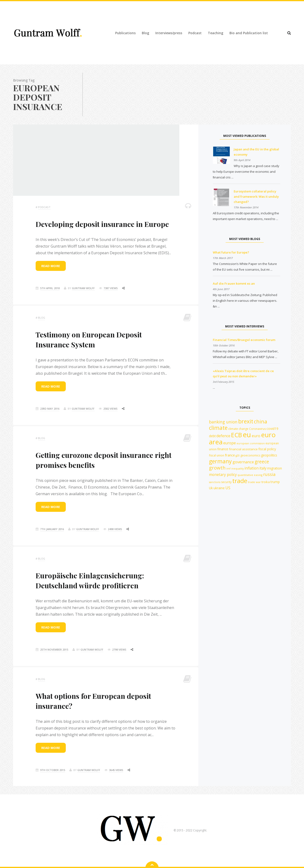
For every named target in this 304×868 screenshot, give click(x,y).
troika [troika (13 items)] (266, 482)
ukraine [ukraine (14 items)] (219, 488)
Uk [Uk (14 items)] (211, 488)
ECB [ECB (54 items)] (237, 435)
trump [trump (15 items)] (275, 482)
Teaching (216, 33)
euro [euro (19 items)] (256, 436)
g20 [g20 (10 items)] (238, 456)
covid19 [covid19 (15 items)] (272, 429)
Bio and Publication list (249, 33)
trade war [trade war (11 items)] (254, 482)
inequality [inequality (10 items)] (237, 469)
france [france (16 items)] (230, 455)
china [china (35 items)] (261, 421)
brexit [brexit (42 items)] (246, 421)
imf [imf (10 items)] (228, 469)
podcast (44, 207)
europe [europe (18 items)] (230, 443)
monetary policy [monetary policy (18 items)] (223, 475)
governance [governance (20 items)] (243, 462)
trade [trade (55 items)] (240, 481)
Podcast (195, 33)
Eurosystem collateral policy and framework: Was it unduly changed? (256, 197)
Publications (125, 33)
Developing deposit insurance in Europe (102, 224)
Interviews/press (169, 33)
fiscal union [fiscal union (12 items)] (217, 455)
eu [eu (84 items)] (247, 435)
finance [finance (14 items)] (223, 449)
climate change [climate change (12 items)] (238, 429)
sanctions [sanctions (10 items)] (215, 482)
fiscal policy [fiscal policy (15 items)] (267, 449)
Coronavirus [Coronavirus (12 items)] (257, 429)
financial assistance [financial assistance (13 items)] (243, 449)
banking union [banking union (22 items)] (223, 422)
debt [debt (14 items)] (212, 436)
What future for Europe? (231, 252)
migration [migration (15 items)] (275, 468)
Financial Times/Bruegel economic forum (244, 340)
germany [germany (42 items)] (220, 461)
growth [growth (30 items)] (217, 468)
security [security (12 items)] (226, 482)
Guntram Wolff (83, 288)
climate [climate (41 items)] (218, 428)
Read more (51, 266)
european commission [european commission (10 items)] (251, 443)
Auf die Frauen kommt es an (234, 283)
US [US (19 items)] (228, 488)
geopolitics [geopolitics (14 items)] (269, 455)
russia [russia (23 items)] (269, 474)
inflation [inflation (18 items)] (252, 468)
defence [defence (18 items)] (223, 436)
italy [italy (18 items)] (263, 468)
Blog (145, 33)
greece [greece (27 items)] (262, 462)
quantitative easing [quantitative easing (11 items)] (250, 475)
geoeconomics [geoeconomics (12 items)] (250, 455)
